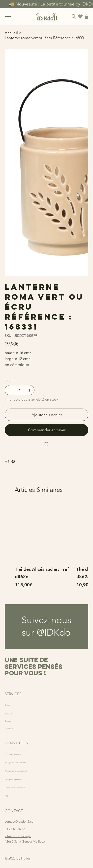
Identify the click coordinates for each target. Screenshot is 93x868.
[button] (86, 16)
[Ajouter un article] (30, 390)
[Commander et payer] (46, 430)
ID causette (13, 713)
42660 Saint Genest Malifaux (25, 841)
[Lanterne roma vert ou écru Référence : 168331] (45, 38)
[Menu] (8, 16)
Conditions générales (20, 754)
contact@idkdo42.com (20, 822)
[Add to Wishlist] (46, 444)
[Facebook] (13, 461)
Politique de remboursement (25, 770)
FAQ (8, 796)
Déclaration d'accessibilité (23, 787)
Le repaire (12, 728)
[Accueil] (11, 33)
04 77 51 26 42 (15, 829)
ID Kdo (10, 705)
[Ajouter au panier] (46, 415)
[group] (46, 549)
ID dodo (11, 721)
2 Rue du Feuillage (18, 836)
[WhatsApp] (7, 461)
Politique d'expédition (20, 779)
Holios (26, 858)
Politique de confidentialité (24, 762)
